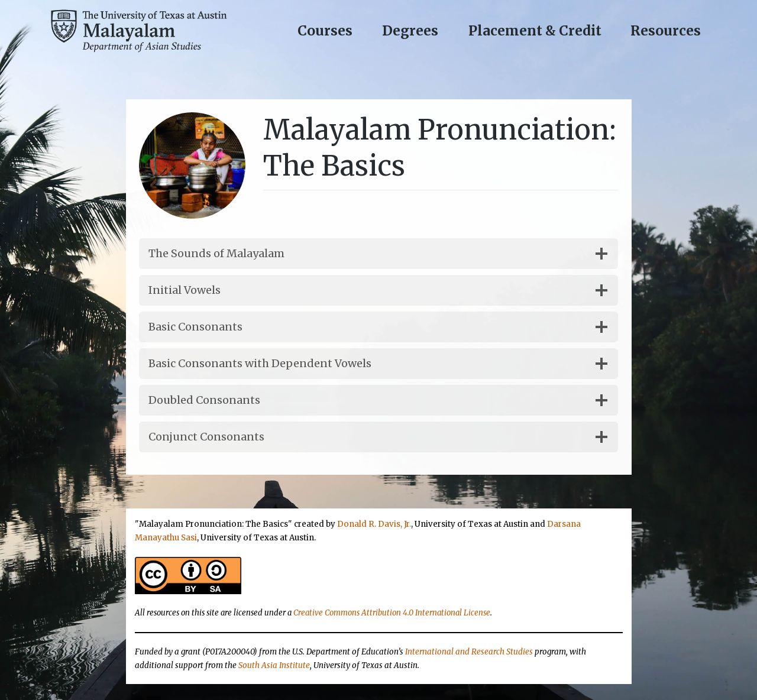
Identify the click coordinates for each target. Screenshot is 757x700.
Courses (325, 31)
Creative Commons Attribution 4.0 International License (392, 613)
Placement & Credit (535, 31)
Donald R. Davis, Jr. (374, 524)
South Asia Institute (274, 665)
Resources (666, 31)
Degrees (410, 31)
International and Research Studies (469, 652)
